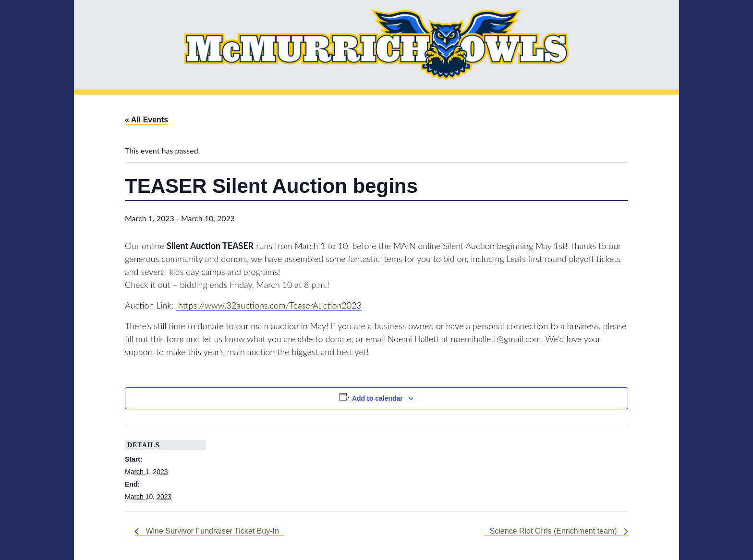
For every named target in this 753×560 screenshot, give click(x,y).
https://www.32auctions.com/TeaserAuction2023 (269, 305)
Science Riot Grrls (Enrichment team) (554, 531)
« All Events (146, 120)
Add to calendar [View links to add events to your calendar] (377, 398)
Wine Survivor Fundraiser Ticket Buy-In (211, 531)
